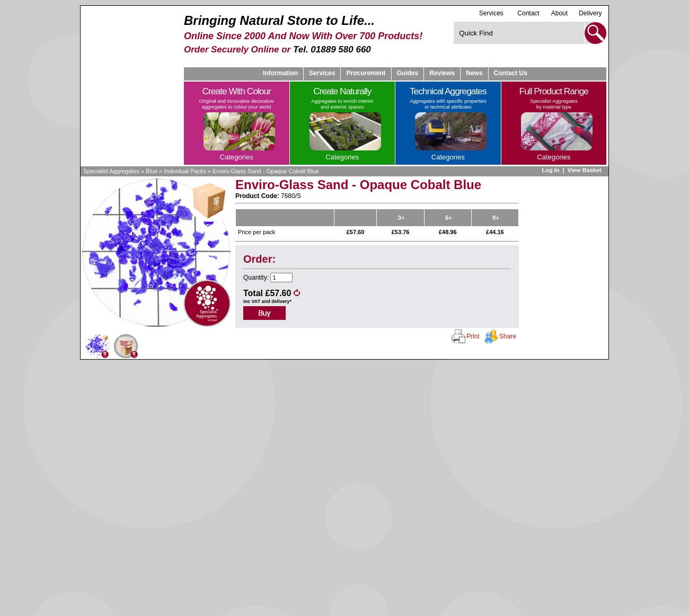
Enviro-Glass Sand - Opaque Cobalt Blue (266, 171)
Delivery (590, 13)
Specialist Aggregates (111, 171)
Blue (152, 171)
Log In (550, 170)
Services (491, 13)
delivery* (281, 301)
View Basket (585, 170)
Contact (528, 13)
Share (508, 336)
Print (473, 336)
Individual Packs (185, 171)
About (559, 13)
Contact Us (511, 73)
